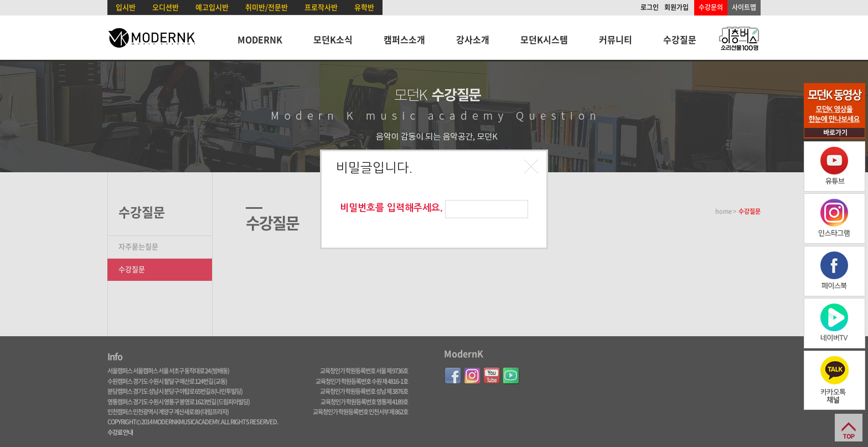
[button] (533, 168)
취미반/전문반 (267, 7)
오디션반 (166, 7)
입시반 (126, 7)
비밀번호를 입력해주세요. (391, 208)
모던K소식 (333, 39)
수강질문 (680, 39)
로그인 (650, 7)
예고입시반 (212, 7)
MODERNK (260, 39)
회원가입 (676, 7)
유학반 (364, 7)
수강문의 (711, 7)
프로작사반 (321, 7)
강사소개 (473, 39)
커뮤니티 (616, 39)
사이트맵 (744, 7)
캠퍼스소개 (404, 39)
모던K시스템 (544, 39)
